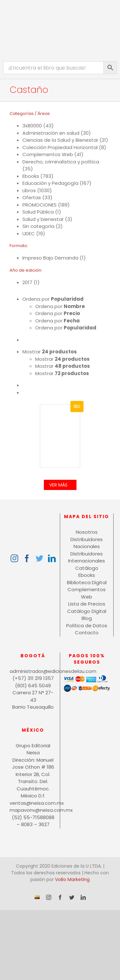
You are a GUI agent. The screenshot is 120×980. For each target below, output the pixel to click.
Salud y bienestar (43, 219)
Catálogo (87, 568)
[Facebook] (27, 558)
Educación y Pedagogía (50, 183)
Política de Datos (87, 626)
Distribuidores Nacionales (87, 543)
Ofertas (32, 197)
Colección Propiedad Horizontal (60, 147)
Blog (87, 618)
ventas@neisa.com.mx (33, 803)
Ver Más (58, 485)
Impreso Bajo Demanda (50, 258)
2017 (27, 282)
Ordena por (53, 299)
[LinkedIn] (52, 558)
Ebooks (31, 176)
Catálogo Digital (87, 611)
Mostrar (50, 352)
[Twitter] (39, 558)
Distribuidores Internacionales (87, 557)
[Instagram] (14, 558)
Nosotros (87, 532)
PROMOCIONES (40, 205)
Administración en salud (51, 133)
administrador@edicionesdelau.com (33, 671)
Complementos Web (48, 154)
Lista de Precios (87, 604)
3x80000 (32, 126)
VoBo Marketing (72, 879)
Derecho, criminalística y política (61, 162)
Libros (29, 190)
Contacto (87, 633)
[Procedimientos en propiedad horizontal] (60, 436)
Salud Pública (38, 212)
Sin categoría (38, 226)
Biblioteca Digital (87, 582)
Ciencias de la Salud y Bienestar (60, 140)
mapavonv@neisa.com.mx (33, 810)
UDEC (29, 234)
